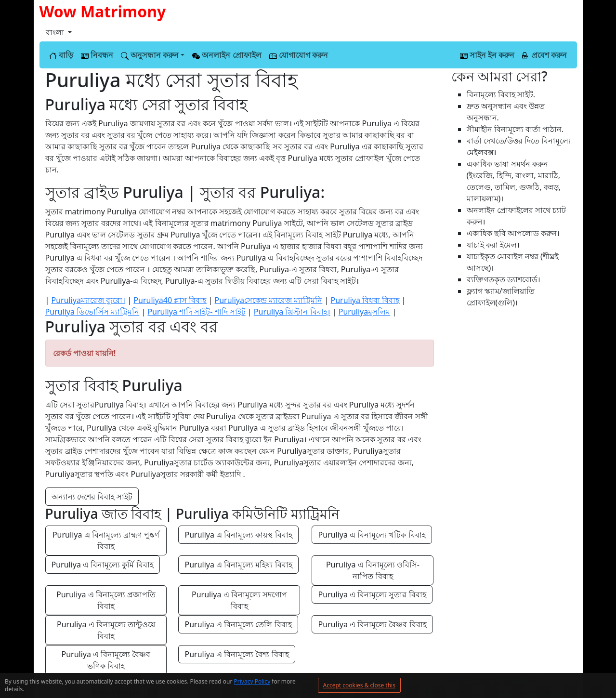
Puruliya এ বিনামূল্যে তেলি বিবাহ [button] (238, 624)
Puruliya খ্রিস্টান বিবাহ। (292, 312)
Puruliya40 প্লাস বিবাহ (170, 300)
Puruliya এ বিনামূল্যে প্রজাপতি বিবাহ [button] (107, 600)
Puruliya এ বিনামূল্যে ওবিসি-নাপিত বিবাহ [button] (373, 570)
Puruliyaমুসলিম (364, 312)
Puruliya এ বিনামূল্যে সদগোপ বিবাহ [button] (240, 600)
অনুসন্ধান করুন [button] (150, 55)
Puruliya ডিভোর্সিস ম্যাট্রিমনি (92, 312)
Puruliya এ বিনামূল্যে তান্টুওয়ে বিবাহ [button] (107, 630)
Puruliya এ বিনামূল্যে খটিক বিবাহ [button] (372, 535)
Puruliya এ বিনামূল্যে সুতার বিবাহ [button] (372, 594)
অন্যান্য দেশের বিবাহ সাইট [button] (92, 497)
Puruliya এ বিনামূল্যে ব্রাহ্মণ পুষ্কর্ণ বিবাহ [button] (107, 540)
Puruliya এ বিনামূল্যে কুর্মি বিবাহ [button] (103, 565)
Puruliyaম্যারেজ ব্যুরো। (88, 300)
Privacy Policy (252, 681)
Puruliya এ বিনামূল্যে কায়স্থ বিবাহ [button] (238, 535)
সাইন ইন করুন (487, 55)
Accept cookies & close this (359, 685)
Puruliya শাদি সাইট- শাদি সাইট (196, 312)
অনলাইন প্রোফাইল (227, 55)
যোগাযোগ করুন (299, 55)
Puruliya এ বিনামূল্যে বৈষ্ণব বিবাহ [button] (372, 624)
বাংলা (56, 32)
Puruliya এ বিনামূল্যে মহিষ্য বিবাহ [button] (238, 565)
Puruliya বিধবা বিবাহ (365, 300)
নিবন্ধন (97, 55)
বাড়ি (61, 55)
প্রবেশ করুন (544, 55)
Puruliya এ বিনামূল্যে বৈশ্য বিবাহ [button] (236, 654)
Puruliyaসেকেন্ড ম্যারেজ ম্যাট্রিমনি (269, 300)
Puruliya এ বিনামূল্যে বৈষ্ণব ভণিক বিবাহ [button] (107, 660)
